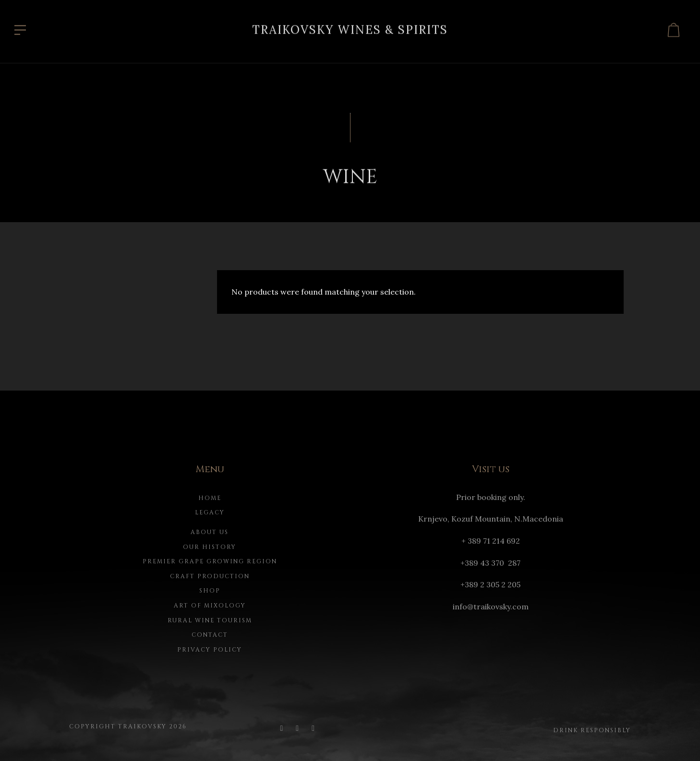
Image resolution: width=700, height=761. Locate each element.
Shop (210, 591)
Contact (210, 635)
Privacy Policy (210, 650)
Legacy (210, 512)
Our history (210, 547)
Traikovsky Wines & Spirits (350, 28)
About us (210, 532)
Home (210, 498)
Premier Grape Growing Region (210, 561)
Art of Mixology (210, 606)
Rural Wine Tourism (210, 620)
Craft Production (210, 576)
